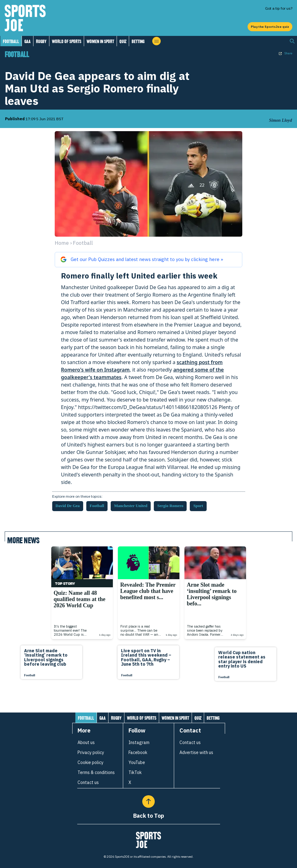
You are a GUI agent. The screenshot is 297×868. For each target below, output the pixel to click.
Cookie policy (91, 762)
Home (62, 243)
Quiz (123, 41)
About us (86, 742)
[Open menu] (156, 41)
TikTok (135, 772)
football (83, 243)
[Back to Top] (148, 801)
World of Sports (67, 41)
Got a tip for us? (279, 8)
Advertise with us (196, 752)
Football (11, 41)
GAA (28, 41)
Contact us (88, 782)
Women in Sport (100, 41)
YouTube (137, 762)
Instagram (139, 742)
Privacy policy (91, 752)
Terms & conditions (96, 772)
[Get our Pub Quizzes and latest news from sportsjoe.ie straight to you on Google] (148, 260)
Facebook (138, 752)
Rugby (41, 41)
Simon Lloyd (280, 120)
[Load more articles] (148, 697)
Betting (138, 41)
